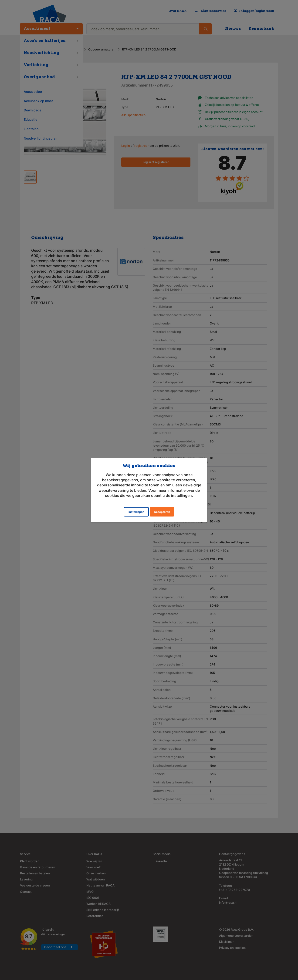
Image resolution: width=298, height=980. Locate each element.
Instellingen (136, 512)
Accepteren (162, 512)
